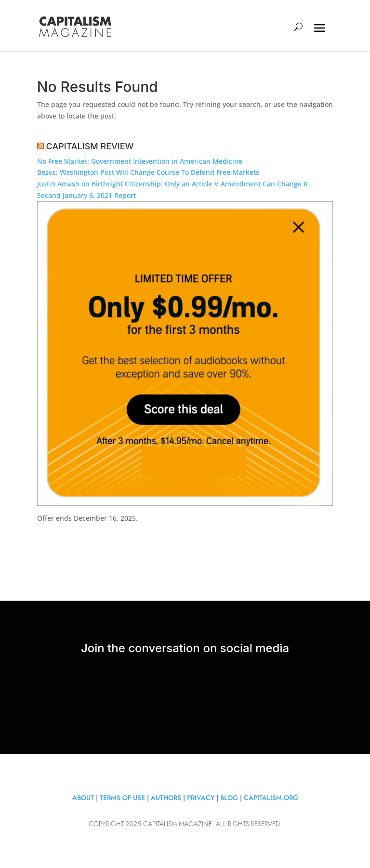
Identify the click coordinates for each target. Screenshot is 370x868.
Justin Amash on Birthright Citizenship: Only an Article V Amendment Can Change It (172, 184)
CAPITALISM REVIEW (90, 146)
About (83, 798)
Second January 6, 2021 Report (86, 195)
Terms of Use (122, 798)
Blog (229, 798)
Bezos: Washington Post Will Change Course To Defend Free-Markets (148, 172)
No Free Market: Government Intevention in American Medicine (140, 161)
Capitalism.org (271, 798)
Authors (166, 798)
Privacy (202, 798)
